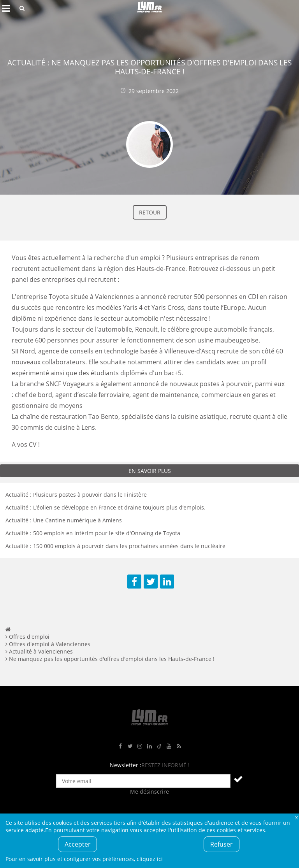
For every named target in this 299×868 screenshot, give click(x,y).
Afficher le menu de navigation (6, 8)
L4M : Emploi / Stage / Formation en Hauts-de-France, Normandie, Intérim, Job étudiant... (149, 8)
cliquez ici (150, 859)
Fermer (296, 817)
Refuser (222, 844)
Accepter (78, 844)
